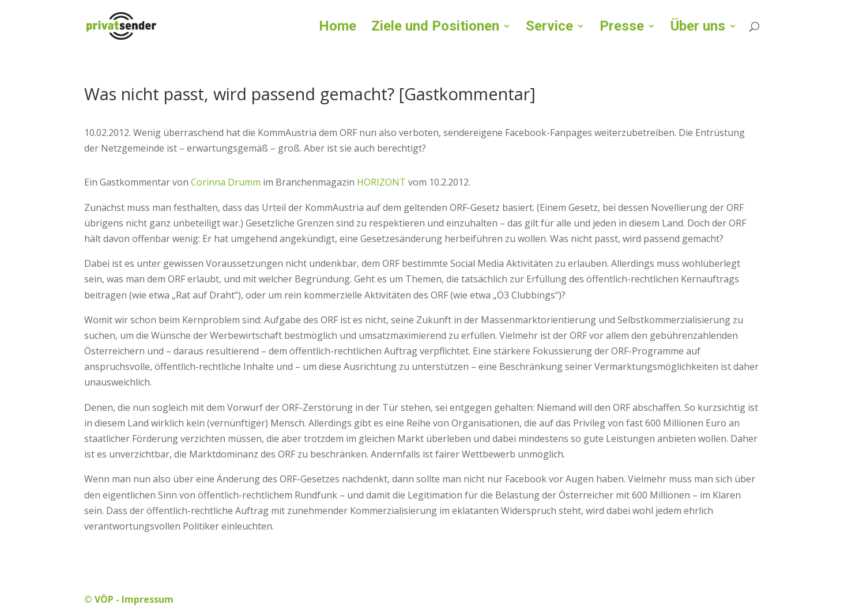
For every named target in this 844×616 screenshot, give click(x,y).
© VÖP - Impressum (129, 599)
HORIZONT (381, 182)
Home (338, 28)
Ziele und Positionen (435, 28)
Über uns (698, 28)
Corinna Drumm (226, 182)
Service (549, 28)
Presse (622, 28)
